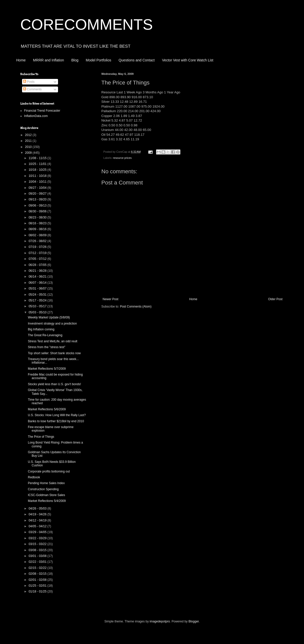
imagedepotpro (160, 621)
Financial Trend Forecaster (42, 111)
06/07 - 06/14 (38, 283)
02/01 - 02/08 (38, 580)
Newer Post (110, 299)
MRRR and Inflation (48, 60)
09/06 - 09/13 (38, 206)
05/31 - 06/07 (38, 289)
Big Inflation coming (41, 329)
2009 (29, 153)
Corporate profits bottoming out (49, 471)
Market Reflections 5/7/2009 (47, 369)
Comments (32, 89)
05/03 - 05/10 (38, 312)
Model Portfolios (99, 60)
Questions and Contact (137, 60)
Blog (75, 60)
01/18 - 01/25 (38, 591)
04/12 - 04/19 (38, 520)
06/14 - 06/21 (38, 277)
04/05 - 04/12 (38, 526)
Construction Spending (43, 489)
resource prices (122, 158)
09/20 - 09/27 (38, 194)
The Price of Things (41, 437)
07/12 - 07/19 (38, 253)
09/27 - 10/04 (38, 188)
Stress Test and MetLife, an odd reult (53, 341)
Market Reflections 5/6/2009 (47, 409)
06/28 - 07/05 (38, 265)
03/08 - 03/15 (38, 550)
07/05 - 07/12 (38, 259)
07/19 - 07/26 (38, 247)
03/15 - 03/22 (38, 544)
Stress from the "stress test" (47, 347)
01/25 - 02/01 (38, 586)
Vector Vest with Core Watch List (188, 60)
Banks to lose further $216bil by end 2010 (56, 421)
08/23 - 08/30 (38, 217)
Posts (29, 82)
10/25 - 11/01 (38, 164)
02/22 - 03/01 (38, 562)
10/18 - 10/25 (38, 170)
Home (21, 60)
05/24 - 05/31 (38, 295)
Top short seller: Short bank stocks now (54, 353)
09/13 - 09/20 (38, 199)
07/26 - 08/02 (38, 241)
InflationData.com (36, 116)
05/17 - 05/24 (38, 300)
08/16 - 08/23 (38, 223)
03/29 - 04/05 (38, 532)
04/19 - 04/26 (38, 514)
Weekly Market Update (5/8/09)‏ (49, 317)
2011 (29, 141)
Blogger (194, 621)
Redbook (34, 477)
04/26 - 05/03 (38, 509)
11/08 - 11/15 (38, 158)
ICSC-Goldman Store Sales (46, 495)
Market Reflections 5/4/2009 (47, 501)
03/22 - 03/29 (38, 538)
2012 (29, 135)
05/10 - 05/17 (38, 306)
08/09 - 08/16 (38, 229)
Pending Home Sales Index (46, 483)
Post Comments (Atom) (136, 307)
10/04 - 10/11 (38, 182)
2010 (29, 147)
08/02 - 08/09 (38, 235)
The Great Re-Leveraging (45, 335)
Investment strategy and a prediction (52, 324)
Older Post (275, 299)
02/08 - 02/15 (38, 574)
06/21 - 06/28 (38, 271)
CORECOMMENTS (87, 24)
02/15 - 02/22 (38, 568)
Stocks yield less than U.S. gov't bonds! (54, 384)
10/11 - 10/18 (38, 176)
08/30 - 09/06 (38, 211)
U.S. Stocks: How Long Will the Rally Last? (57, 415)
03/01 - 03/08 (38, 556)
